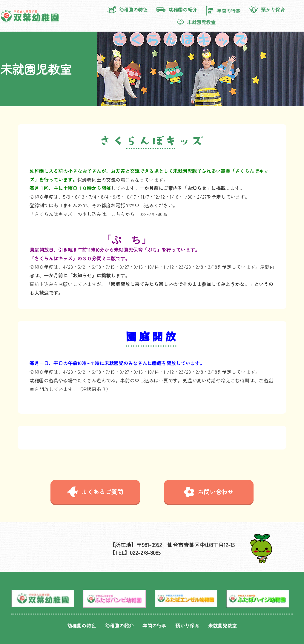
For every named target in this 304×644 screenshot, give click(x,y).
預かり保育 (267, 10)
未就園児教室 (196, 22)
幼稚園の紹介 (177, 10)
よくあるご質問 (95, 492)
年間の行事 (223, 11)
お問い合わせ (209, 492)
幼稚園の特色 (128, 10)
